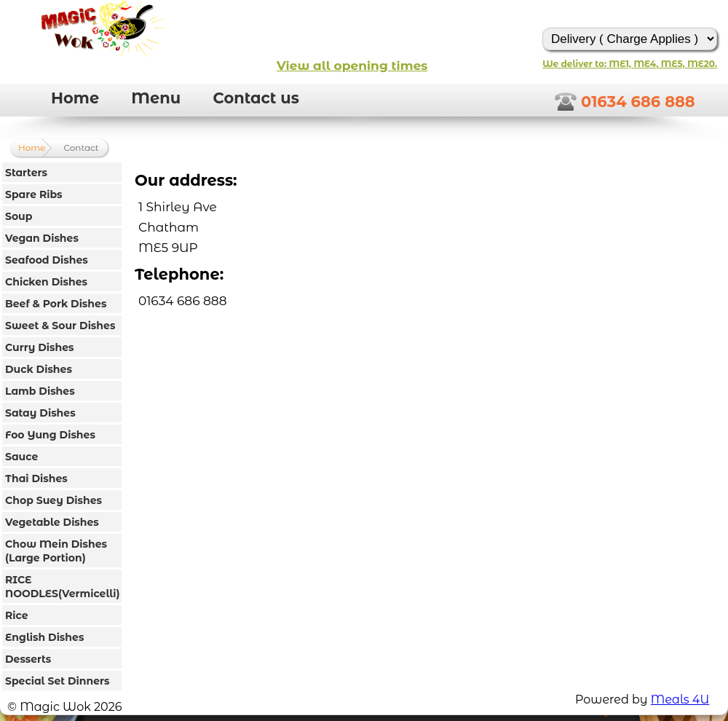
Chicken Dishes (46, 282)
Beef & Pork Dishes (56, 304)
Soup (19, 216)
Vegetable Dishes (52, 522)
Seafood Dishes (47, 260)
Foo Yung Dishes (50, 435)
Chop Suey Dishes (54, 500)
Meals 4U (680, 700)
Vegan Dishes (42, 238)
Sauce (21, 457)
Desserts (28, 659)
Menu (156, 98)
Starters (26, 173)
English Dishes (44, 637)
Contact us (256, 98)
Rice (17, 615)
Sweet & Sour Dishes (60, 326)
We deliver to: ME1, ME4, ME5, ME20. (630, 64)
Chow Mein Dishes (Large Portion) (56, 551)
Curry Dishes (40, 347)
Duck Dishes (39, 369)
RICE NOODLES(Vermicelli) (62, 587)
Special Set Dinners (57, 681)
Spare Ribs (34, 194)
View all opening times (352, 66)
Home (75, 98)
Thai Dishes (36, 478)
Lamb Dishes (40, 391)
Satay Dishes (40, 413)
